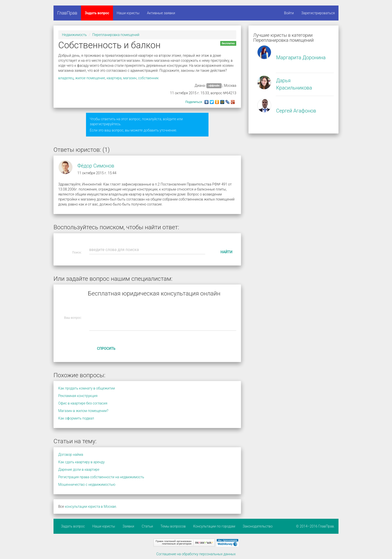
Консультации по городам (214, 526)
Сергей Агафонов (296, 111)
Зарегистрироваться (318, 13)
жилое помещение (90, 78)
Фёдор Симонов (96, 166)
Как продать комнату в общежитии (87, 388)
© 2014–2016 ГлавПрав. (315, 526)
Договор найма (71, 454)
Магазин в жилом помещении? (83, 411)
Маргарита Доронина (301, 57)
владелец (66, 78)
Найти (226, 252)
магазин (130, 78)
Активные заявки (161, 13)
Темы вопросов (173, 526)
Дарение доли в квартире (79, 469)
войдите (169, 119)
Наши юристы (128, 13)
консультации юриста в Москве (90, 506)
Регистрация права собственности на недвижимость (101, 477)
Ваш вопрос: (73, 318)
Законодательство (258, 526)
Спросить (106, 348)
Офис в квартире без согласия (83, 403)
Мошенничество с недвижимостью (87, 484)
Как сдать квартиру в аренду (81, 462)
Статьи (147, 526)
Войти (289, 13)
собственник (148, 78)
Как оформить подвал (76, 418)
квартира (114, 78)
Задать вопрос (97, 13)
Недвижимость (74, 35)
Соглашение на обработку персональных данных (196, 554)
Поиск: (77, 252)
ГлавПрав (67, 13)
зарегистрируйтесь (105, 124)
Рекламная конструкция (78, 396)
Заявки (128, 526)
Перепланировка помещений (116, 35)
